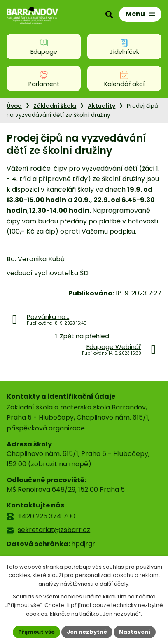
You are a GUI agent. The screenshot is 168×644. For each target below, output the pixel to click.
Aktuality (101, 106)
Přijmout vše (36, 632)
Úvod (14, 106)
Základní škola (55, 106)
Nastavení (135, 632)
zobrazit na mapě (59, 464)
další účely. (115, 584)
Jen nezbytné (87, 632)
